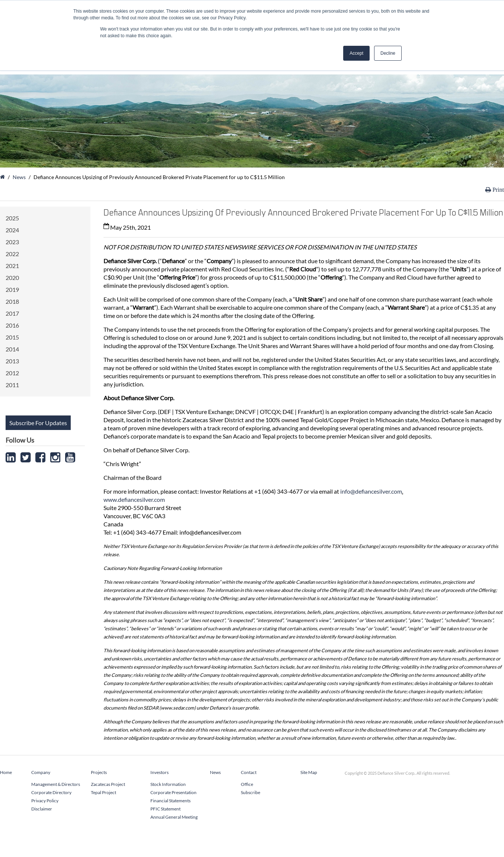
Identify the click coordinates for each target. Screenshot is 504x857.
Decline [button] (388, 53)
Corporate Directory (51, 792)
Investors (160, 772)
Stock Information (168, 784)
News (19, 177)
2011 (12, 385)
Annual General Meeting (174, 817)
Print (497, 190)
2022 (12, 254)
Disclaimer (42, 809)
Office (247, 784)
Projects (99, 772)
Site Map (309, 772)
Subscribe (251, 792)
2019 (12, 289)
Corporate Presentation (173, 792)
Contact (249, 772)
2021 (12, 266)
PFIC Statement (165, 809)
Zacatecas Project (108, 784)
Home (6, 772)
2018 (12, 301)
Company (41, 772)
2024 (12, 230)
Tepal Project (103, 792)
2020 (12, 278)
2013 (12, 361)
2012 (12, 373)
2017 (12, 313)
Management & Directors (56, 784)
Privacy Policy (45, 801)
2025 (12, 218)
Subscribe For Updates (38, 423)
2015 (12, 337)
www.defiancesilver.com (134, 499)
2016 (12, 325)
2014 (12, 349)
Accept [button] (356, 53)
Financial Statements (170, 801)
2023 (12, 242)
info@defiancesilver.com (371, 491)
